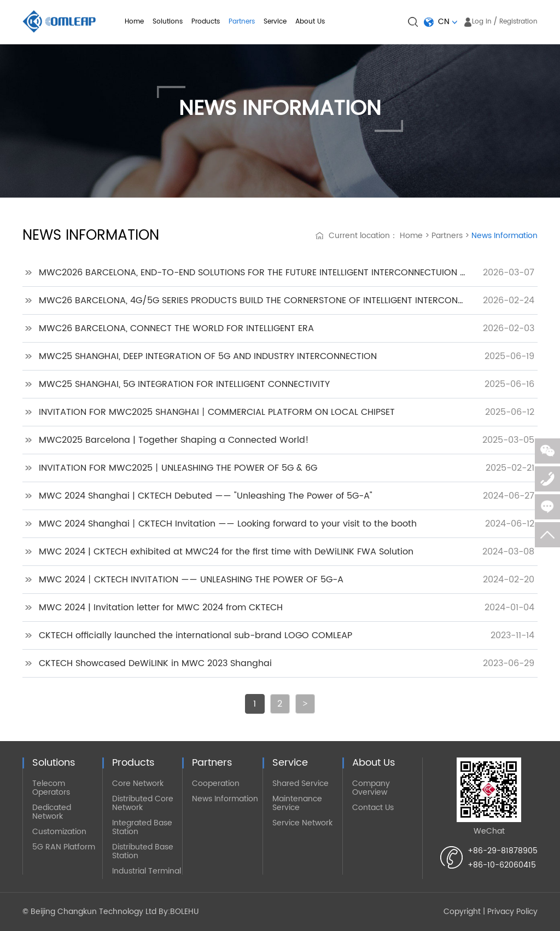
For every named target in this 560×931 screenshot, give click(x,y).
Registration (518, 22)
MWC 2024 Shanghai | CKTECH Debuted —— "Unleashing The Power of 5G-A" (206, 496)
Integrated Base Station (142, 827)
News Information (504, 236)
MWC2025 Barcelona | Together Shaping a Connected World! (174, 440)
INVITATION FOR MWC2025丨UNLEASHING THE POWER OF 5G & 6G (178, 468)
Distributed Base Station (143, 851)
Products (206, 22)
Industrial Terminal (147, 871)
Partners (242, 22)
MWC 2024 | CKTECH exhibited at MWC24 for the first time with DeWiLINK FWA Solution (226, 552)
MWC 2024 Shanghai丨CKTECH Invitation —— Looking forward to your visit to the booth (228, 524)
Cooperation (216, 783)
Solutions (168, 22)
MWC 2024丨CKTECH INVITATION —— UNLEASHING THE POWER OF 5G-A (191, 580)
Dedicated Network (52, 812)
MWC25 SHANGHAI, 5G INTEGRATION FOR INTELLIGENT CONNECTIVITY (184, 384)
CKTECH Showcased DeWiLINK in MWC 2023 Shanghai (155, 663)
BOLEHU (184, 912)
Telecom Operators (51, 788)
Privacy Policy (512, 912)
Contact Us (373, 808)
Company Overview (371, 788)
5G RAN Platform (64, 847)
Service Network (302, 823)
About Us (310, 22)
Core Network (138, 783)
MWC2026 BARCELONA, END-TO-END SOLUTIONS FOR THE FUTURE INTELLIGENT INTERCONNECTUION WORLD (254, 273)
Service (275, 22)
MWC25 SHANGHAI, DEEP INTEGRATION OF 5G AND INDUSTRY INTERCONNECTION (208, 356)
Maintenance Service (297, 803)
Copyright (462, 912)
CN (444, 22)
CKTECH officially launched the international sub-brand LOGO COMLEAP (196, 635)
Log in (482, 22)
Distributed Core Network (143, 803)
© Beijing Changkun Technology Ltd (89, 912)
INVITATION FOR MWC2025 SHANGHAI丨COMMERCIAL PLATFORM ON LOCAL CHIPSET (217, 412)
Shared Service (301, 783)
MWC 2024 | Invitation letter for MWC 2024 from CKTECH (161, 608)
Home (134, 22)
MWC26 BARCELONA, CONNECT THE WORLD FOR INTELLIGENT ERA (176, 328)
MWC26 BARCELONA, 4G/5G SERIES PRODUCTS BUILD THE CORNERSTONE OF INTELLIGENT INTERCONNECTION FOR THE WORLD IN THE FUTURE (254, 300)
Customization (59, 832)
